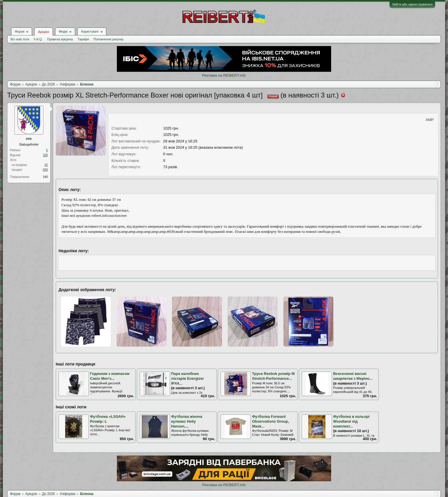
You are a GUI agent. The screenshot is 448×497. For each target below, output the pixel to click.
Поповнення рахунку (108, 39)
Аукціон (43, 32)
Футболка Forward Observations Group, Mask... (270, 421)
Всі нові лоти (20, 39)
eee (29, 139)
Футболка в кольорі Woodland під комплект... (351, 421)
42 (46, 165)
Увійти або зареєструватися (412, 4)
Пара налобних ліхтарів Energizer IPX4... (188, 378)
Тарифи (83, 39)
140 (45, 177)
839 (45, 170)
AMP (430, 120)
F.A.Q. (38, 39)
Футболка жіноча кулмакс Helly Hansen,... (187, 421)
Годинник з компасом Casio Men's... (110, 376)
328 (45, 155)
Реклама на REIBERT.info (224, 75)
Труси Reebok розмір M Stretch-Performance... (273, 376)
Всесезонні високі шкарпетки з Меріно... (353, 376)
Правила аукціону (60, 39)
